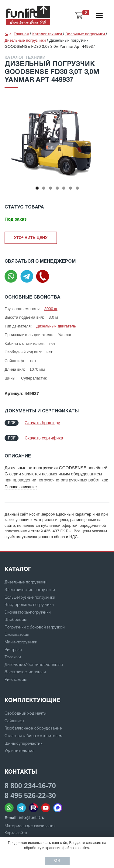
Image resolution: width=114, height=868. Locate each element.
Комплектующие (32, 700)
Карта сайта (16, 833)
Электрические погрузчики (30, 590)
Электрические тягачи (25, 672)
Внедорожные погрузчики (29, 605)
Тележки (13, 657)
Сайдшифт (14, 721)
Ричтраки (13, 650)
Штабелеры (16, 619)
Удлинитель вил (19, 751)
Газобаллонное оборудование (33, 728)
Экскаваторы (17, 634)
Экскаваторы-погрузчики (28, 612)
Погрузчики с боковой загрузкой (35, 627)
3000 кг (51, 309)
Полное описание (21, 487)
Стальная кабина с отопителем (34, 736)
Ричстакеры (16, 679)
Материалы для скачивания (30, 826)
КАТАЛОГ (18, 569)
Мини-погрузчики (21, 642)
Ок (57, 861)
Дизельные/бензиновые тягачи (34, 665)
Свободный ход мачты (25, 713)
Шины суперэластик (23, 743)
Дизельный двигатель (56, 326)
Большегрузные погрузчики (30, 597)
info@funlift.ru (32, 818)
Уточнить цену (31, 238)
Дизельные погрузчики (26, 582)
